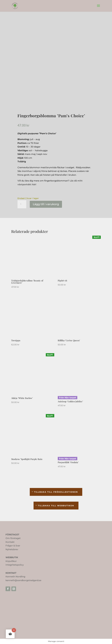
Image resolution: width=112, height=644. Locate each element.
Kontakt (10, 542)
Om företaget (13, 538)
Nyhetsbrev (12, 549)
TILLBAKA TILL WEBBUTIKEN (56, 506)
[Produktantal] (22, 204)
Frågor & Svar (13, 546)
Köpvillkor (11, 561)
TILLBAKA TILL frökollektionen (56, 492)
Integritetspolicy (15, 565)
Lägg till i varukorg (46, 204)
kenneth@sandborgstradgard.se (23, 580)
